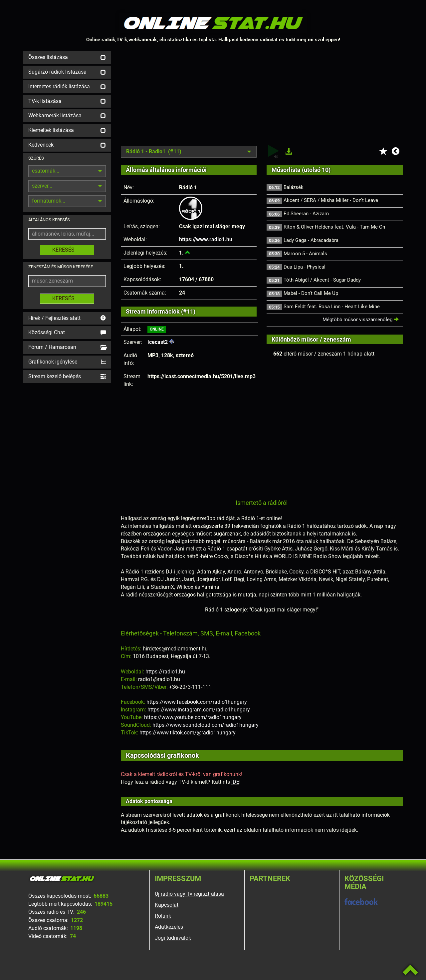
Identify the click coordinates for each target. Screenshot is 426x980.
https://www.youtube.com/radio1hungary (193, 717)
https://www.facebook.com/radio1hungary (197, 702)
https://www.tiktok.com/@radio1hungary (188, 733)
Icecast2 (158, 342)
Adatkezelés (169, 927)
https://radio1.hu (165, 672)
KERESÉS (67, 250)
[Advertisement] (262, 98)
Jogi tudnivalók (173, 938)
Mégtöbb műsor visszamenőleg (361, 320)
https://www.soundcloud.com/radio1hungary (206, 725)
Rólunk (163, 916)
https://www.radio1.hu (206, 239)
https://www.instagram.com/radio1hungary (199, 710)
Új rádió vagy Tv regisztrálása (189, 894)
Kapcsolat (167, 905)
